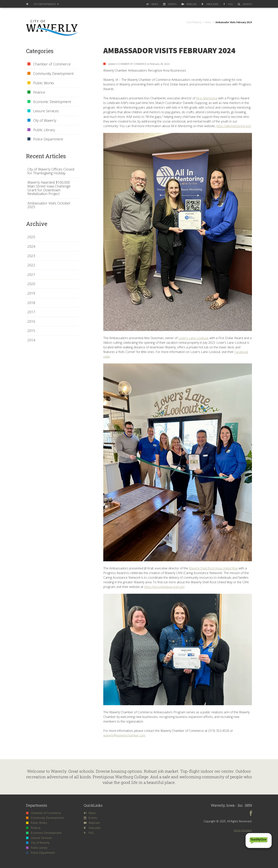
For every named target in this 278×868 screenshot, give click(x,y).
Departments (46, 4)
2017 (31, 312)
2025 (31, 237)
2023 (31, 256)
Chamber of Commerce (49, 64)
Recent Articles (46, 156)
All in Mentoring (207, 98)
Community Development (50, 74)
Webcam (189, 4)
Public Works (41, 83)
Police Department (45, 139)
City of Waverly (42, 121)
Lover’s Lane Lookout (193, 338)
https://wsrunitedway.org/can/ (164, 587)
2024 (31, 247)
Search (245, 4)
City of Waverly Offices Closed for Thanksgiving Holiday (51, 171)
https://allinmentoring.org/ (234, 126)
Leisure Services (43, 111)
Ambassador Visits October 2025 (49, 205)
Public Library (41, 130)
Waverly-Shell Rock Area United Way (213, 568)
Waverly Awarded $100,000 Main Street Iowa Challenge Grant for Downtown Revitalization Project (49, 188)
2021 (31, 275)
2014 (31, 340)
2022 (31, 265)
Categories (40, 51)
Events (170, 4)
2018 (31, 303)
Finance (36, 92)
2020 (31, 284)
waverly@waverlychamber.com (124, 735)
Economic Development (49, 102)
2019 (31, 293)
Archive (37, 224)
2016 (31, 322)
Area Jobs (210, 4)
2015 (31, 331)
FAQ (228, 4)
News (152, 4)
